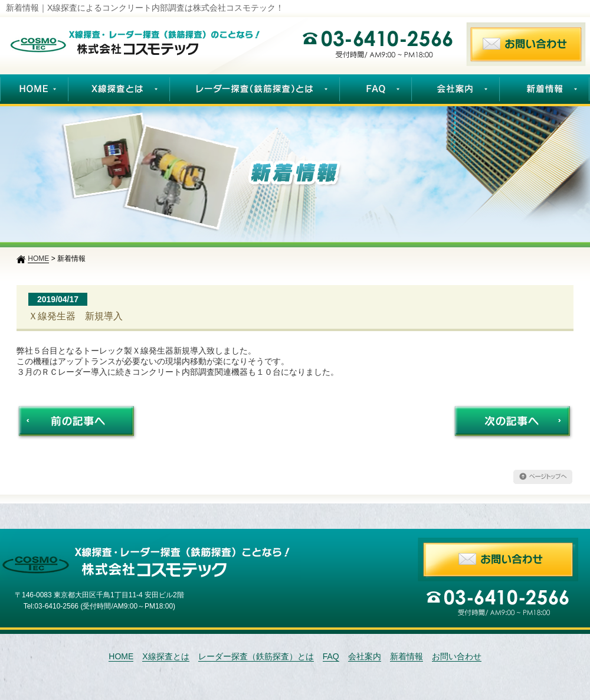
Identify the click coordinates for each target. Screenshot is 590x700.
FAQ (331, 656)
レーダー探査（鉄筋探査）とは (256, 656)
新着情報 (407, 656)
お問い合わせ (457, 656)
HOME (121, 656)
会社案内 (365, 656)
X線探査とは (165, 656)
